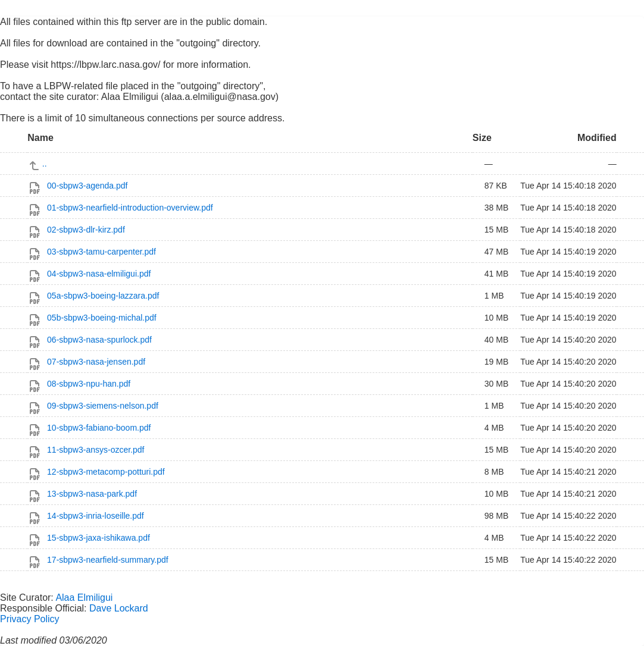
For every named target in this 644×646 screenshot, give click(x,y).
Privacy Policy (30, 619)
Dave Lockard (119, 608)
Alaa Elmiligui (84, 598)
